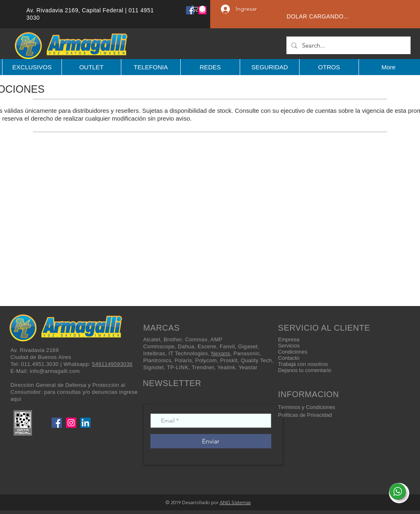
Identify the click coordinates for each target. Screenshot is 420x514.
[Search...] (348, 45)
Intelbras (154, 353)
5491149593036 (112, 364)
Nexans (220, 353)
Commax (196, 339)
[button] (199, 9)
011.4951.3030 (40, 364)
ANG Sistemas (235, 502)
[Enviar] (211, 441)
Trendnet (203, 367)
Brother (173, 339)
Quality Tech (257, 360)
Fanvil (227, 346)
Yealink (226, 367)
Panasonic (247, 353)
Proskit (229, 360)
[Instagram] (71, 423)
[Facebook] (190, 10)
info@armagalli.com (55, 371)
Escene (207, 346)
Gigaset (248, 346)
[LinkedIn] (85, 423)
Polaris (183, 360)
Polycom (206, 360)
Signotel (154, 367)
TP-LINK (178, 367)
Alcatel (152, 339)
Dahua (186, 346)
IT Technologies (188, 353)
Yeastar (248, 367)
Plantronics (158, 360)
